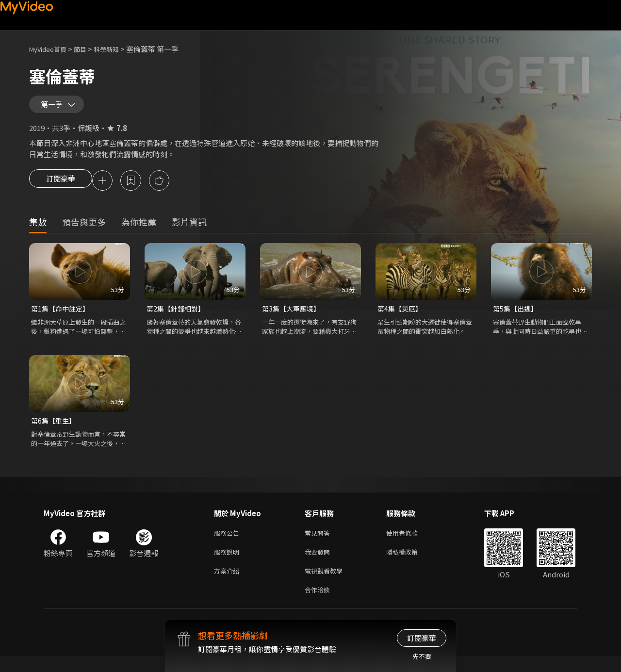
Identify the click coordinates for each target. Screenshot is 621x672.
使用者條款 (410, 544)
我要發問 (319, 564)
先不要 (422, 656)
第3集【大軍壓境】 (293, 317)
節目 (88, 49)
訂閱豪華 (61, 188)
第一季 (54, 108)
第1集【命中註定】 (62, 317)
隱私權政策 (410, 564)
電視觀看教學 (327, 584)
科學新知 (117, 49)
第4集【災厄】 (401, 317)
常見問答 (319, 544)
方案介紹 (229, 584)
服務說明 (229, 564)
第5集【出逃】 (517, 317)
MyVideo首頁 (51, 49)
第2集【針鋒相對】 (178, 317)
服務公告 (229, 544)
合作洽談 (319, 605)
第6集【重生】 (55, 430)
